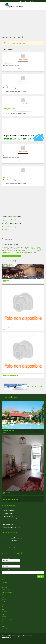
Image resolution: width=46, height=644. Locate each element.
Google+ (6, 641)
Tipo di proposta (7, 564)
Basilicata (4, 582)
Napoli (3, 247)
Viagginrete (18, 6)
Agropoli (19, 247)
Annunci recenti (7, 522)
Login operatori (33, 1)
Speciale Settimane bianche (23, 386)
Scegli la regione (7, 558)
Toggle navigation (3, 6)
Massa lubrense (21, 249)
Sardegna (4, 612)
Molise (3, 604)
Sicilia (3, 614)
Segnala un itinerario (9, 510)
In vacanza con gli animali (10, 519)
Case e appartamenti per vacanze (12, 527)
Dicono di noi (15, 542)
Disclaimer (14, 540)
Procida (36, 249)
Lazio (3, 595)
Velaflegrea (7, 86)
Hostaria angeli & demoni (10, 376)
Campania (4, 587)
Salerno (12, 249)
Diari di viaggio (8, 178)
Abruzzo (4, 580)
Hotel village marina (8, 431)
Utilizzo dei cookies (17, 539)
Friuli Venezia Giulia (7, 592)
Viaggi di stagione (8, 516)
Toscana (4, 617)
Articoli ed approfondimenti (9, 226)
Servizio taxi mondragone (10, 499)
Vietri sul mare (37, 250)
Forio (32, 252)
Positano (28, 250)
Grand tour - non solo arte (11, 156)
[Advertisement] (23, 22)
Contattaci (41, 1)
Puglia (3, 609)
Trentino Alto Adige (7, 619)
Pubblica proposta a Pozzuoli (11, 256)
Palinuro (26, 247)
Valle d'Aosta (5, 624)
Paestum (21, 250)
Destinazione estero (7, 629)
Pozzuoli (4, 250)
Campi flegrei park (9, 108)
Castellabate (12, 250)
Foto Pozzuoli (5, 230)
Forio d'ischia (17, 252)
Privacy (13, 537)
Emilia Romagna (6, 590)
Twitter (10, 641)
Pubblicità (14, 548)
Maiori (3, 252)
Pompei (30, 249)
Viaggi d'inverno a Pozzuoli (9, 220)
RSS (14, 641)
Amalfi (9, 252)
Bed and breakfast (8, 525)
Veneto (4, 626)
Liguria (3, 597)
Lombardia (5, 599)
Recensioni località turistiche (9, 228)
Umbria (4, 621)
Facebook (2, 641)
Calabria (4, 585)
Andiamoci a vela (8, 64)
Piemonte (4, 607)
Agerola (26, 252)
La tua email (6, 570)
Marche (4, 602)
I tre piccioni (6, 280)
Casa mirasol (6, 492)
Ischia (32, 247)
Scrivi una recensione (9, 513)
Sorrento (11, 247)
